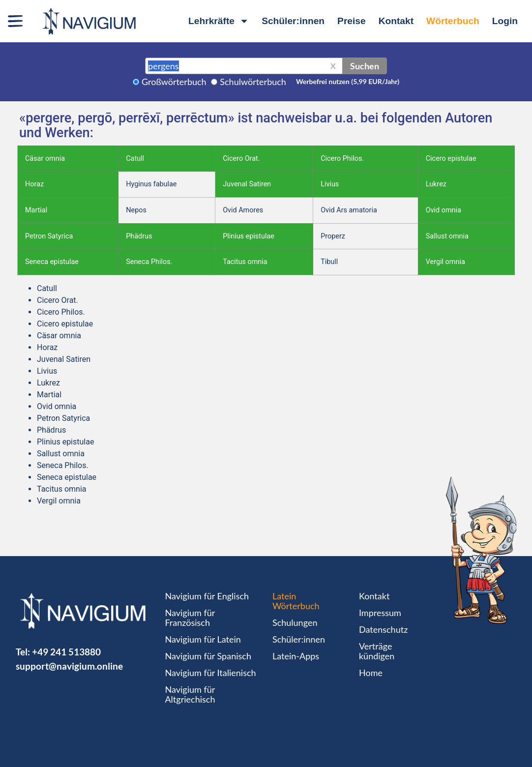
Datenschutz (383, 629)
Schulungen (295, 622)
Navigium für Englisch (207, 596)
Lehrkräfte (219, 21)
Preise (352, 21)
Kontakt (396, 21)
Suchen (365, 66)
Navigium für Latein (203, 639)
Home (371, 673)
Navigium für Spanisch (208, 656)
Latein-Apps (296, 656)
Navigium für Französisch (190, 618)
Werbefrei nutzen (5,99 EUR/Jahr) (348, 81)
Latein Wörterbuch (296, 601)
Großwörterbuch (174, 82)
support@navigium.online (69, 666)
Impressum (380, 613)
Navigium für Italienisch (210, 673)
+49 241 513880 (66, 652)
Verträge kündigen (377, 651)
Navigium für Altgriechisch (190, 694)
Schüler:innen (293, 21)
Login (505, 21)
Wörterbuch (453, 21)
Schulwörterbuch (253, 82)
